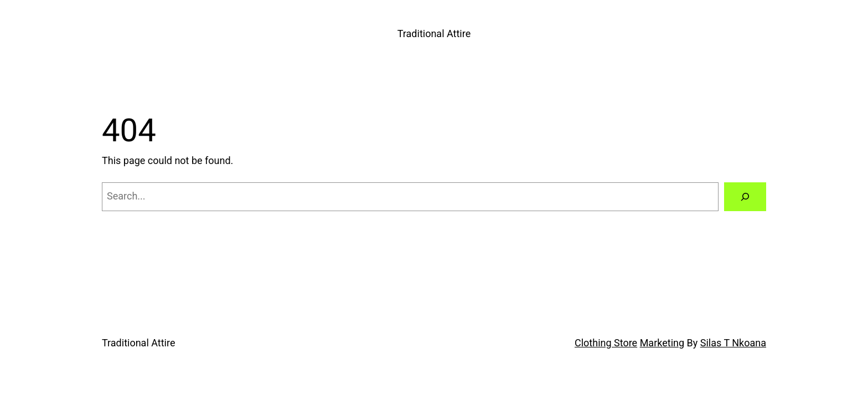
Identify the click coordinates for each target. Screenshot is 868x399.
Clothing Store (606, 343)
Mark (651, 343)
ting (676, 343)
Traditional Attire (434, 34)
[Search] (745, 197)
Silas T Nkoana (733, 343)
